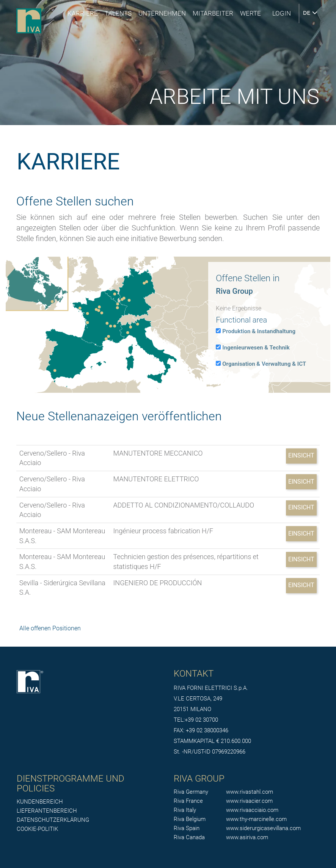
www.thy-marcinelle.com (256, 819)
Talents (118, 13)
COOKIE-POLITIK (37, 829)
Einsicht (301, 455)
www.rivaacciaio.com (252, 810)
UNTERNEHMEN (162, 13)
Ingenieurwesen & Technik (256, 348)
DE (310, 13)
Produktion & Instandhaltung (259, 331)
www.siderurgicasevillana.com (263, 828)
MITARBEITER (213, 13)
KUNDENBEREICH (40, 802)
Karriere (83, 13)
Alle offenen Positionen (50, 628)
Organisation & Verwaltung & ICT (264, 364)
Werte (250, 13)
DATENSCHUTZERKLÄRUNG (53, 820)
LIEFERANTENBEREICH (47, 811)
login (282, 13)
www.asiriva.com (247, 837)
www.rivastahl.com (250, 792)
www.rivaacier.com (249, 801)
